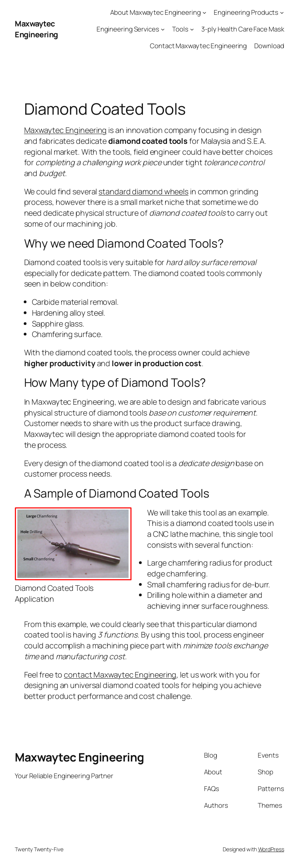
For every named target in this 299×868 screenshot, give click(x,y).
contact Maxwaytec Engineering (120, 675)
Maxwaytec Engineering (36, 29)
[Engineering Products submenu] (282, 12)
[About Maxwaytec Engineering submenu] (204, 12)
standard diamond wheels (143, 191)
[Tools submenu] (192, 29)
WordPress (271, 849)
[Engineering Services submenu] (163, 29)
